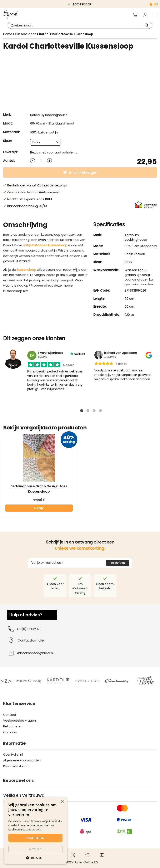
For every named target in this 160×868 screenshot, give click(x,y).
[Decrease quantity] (33, 161)
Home (8, 34)
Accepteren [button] (35, 838)
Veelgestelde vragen (19, 720)
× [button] (62, 802)
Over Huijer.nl (13, 754)
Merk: (7, 115)
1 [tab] (82, 412)
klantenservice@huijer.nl (30, 653)
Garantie (10, 732)
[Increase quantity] (49, 161)
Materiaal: (11, 132)
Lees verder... (34, 830)
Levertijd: (10, 152)
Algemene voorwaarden (22, 760)
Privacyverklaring (16, 766)
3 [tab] (94, 412)
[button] (35, 858)
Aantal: (9, 161)
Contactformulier (31, 640)
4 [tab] (100, 412)
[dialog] (35, 831)
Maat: (8, 123)
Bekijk (39, 508)
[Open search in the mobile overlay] (80, 25)
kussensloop (26, 270)
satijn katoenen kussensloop (45, 245)
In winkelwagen (80, 172)
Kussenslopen (26, 34)
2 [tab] (88, 412)
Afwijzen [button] (35, 849)
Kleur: (7, 141)
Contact (10, 715)
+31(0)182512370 (24, 629)
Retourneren (13, 726)
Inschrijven (118, 563)
